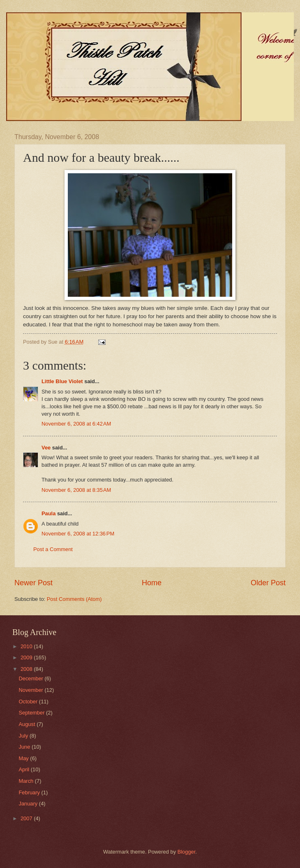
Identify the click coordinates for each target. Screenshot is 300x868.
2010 (27, 646)
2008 (27, 669)
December (31, 678)
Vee (46, 448)
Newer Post (33, 583)
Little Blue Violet (62, 381)
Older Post (268, 583)
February (30, 792)
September (32, 713)
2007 (27, 818)
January (29, 804)
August (28, 724)
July (24, 736)
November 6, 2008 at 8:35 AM (76, 490)
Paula (48, 513)
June (25, 747)
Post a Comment (53, 549)
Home (152, 583)
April (24, 769)
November (31, 690)
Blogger (187, 852)
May (24, 758)
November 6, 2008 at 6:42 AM (76, 424)
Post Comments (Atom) (74, 599)
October (29, 702)
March (27, 781)
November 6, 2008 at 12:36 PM (78, 534)
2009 (27, 657)
